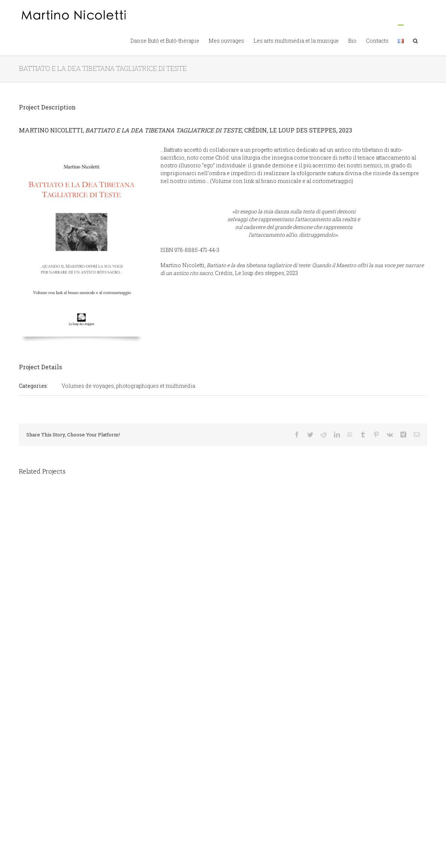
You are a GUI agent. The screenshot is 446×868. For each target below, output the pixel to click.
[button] (415, 40)
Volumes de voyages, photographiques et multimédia (128, 386)
